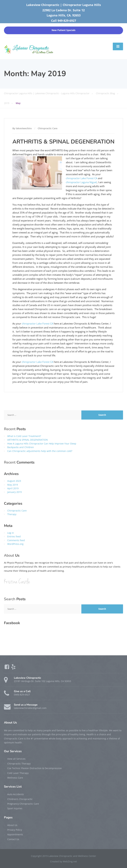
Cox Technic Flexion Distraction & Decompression (35, 768)
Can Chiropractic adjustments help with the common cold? (40, 451)
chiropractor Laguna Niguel (81, 182)
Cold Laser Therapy (18, 773)
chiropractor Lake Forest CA (82, 178)
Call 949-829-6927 (64, 21)
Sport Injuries (15, 808)
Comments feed (16, 540)
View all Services (16, 759)
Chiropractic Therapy (19, 764)
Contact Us (13, 839)
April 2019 (13, 488)
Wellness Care (15, 778)
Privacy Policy (15, 830)
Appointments (15, 834)
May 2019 (13, 485)
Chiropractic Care (48, 128)
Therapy (12, 514)
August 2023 (14, 481)
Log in (11, 533)
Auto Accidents (16, 794)
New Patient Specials (63, 30)
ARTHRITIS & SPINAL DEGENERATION (63, 142)
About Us (12, 825)
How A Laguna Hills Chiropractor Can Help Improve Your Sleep (42, 444)
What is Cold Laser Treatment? (24, 436)
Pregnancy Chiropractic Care (23, 804)
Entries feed (14, 536)
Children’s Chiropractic (20, 799)
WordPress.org (15, 544)
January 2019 (14, 492)
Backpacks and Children (21, 447)
